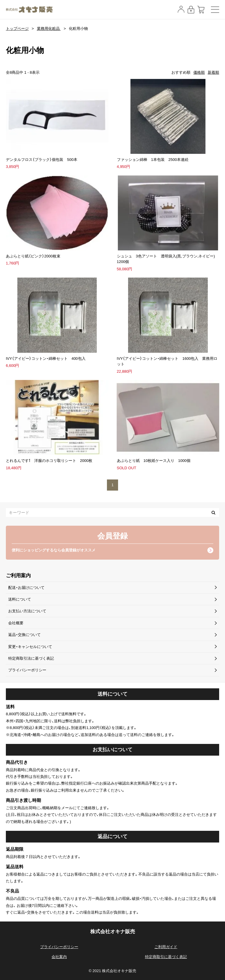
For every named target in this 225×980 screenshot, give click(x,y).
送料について (20, 599)
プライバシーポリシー (27, 670)
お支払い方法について (27, 611)
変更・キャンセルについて (30, 647)
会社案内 (59, 957)
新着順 (213, 72)
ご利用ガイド (166, 947)
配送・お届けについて (26, 588)
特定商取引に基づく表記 (166, 957)
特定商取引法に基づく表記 (31, 658)
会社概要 (16, 623)
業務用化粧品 (49, 29)
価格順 (199, 72)
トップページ (17, 29)
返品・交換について (24, 635)
